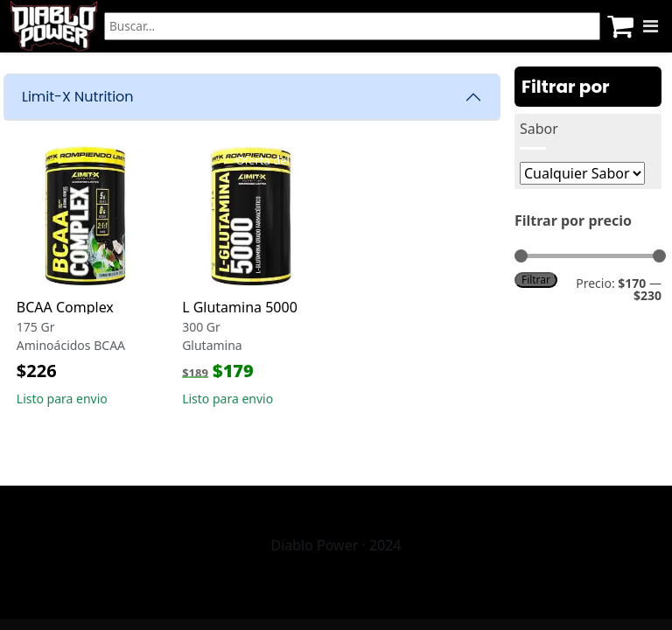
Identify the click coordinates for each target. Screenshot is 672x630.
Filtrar (536, 279)
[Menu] (651, 26)
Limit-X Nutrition (78, 97)
